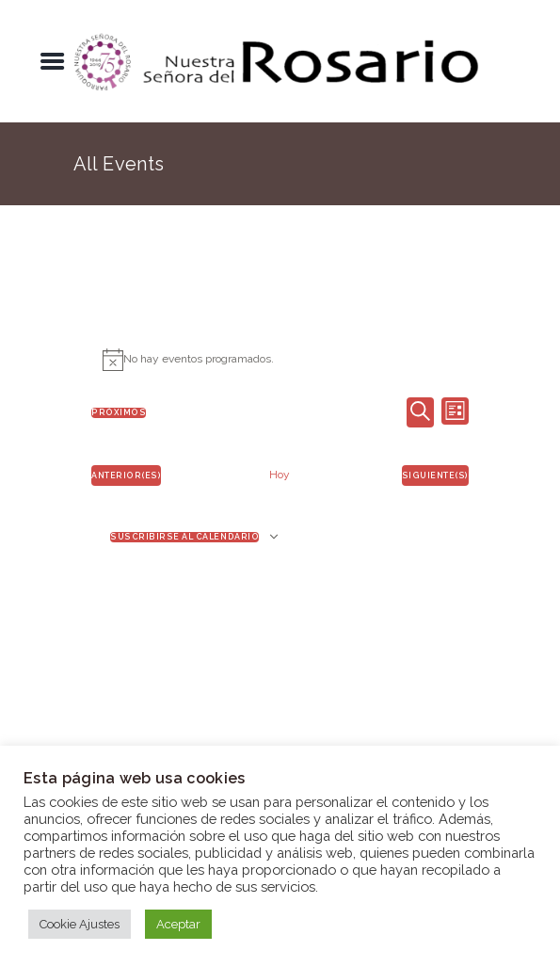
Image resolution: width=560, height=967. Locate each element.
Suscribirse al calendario (184, 537)
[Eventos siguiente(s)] (435, 475)
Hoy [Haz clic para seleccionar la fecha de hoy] (280, 475)
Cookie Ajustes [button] (80, 924)
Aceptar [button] (178, 924)
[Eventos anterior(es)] (126, 475)
